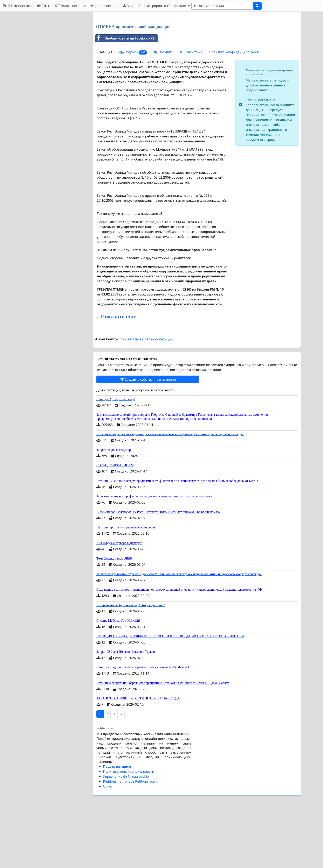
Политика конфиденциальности (235, 110)
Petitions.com (17, 6)
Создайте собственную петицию (148, 437)
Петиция (106, 110)
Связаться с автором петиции (147, 397)
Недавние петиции (104, 6)
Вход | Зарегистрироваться (147, 6)
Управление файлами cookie (126, 834)
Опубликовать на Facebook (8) (125, 96)
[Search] (222, 6)
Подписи (133, 110)
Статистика (191, 110)
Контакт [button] (181, 6)
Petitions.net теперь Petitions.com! (130, 839)
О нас (107, 844)
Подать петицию (71, 6)
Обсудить (163, 110)
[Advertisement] (197, 47)
